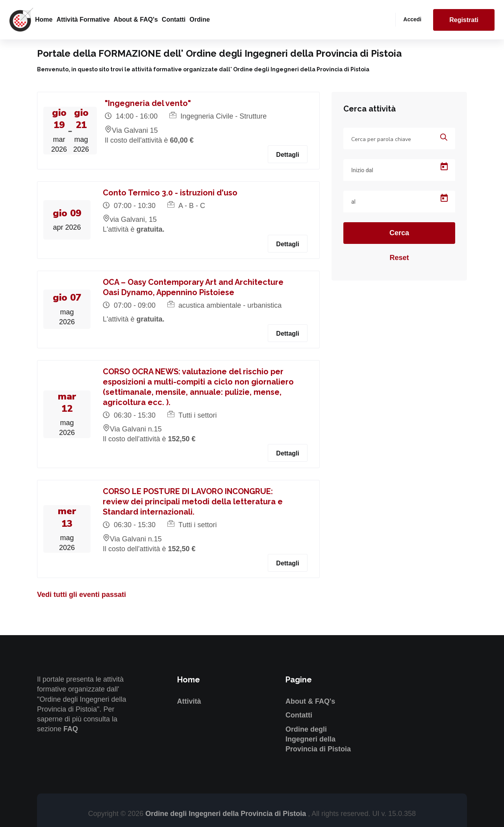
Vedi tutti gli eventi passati (82, 595)
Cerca (399, 233)
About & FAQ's (136, 20)
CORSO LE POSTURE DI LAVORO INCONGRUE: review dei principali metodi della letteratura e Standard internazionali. (193, 502)
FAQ (71, 729)
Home (44, 20)
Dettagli (288, 155)
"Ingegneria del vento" (148, 103)
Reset (399, 258)
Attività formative (83, 20)
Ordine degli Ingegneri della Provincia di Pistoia (318, 739)
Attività (189, 701)
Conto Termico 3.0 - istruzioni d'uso (170, 193)
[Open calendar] (444, 167)
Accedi (412, 19)
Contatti (174, 20)
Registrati (464, 20)
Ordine (200, 20)
